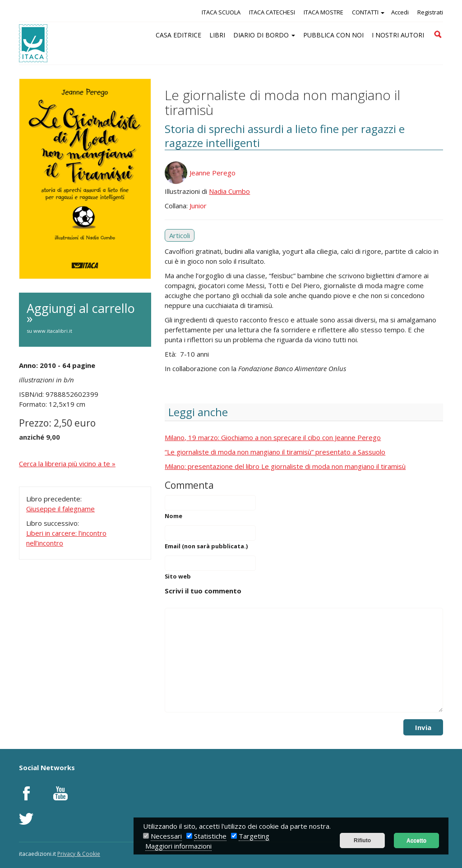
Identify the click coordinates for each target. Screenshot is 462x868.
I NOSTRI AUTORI (398, 35)
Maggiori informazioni (178, 846)
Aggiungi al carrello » (85, 318)
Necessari (166, 836)
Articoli (180, 235)
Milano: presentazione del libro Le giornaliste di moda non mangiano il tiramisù (285, 466)
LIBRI (217, 35)
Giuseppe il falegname (60, 509)
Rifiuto (362, 840)
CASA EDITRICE (178, 35)
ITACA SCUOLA (221, 12)
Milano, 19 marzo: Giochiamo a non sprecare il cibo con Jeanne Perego (273, 437)
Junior (198, 206)
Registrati (430, 12)
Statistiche (210, 836)
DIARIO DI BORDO (264, 35)
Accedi (400, 12)
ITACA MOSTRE (323, 12)
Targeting (254, 836)
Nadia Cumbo (229, 191)
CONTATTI (368, 12)
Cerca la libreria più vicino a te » (67, 464)
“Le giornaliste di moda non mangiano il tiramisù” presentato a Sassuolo (275, 452)
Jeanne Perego (213, 173)
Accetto (416, 840)
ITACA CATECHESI (272, 12)
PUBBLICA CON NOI (333, 35)
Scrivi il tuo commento (203, 591)
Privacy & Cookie (79, 854)
